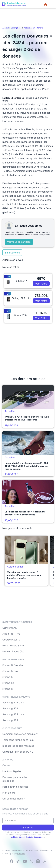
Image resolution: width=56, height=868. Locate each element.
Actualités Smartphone (34, 28)
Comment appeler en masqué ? (20, 734)
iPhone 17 (8, 677)
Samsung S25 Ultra (13, 714)
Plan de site (9, 793)
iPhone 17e (8, 683)
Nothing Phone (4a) (13, 651)
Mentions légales (12, 771)
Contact (7, 765)
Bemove (21, 853)
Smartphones (12, 253)
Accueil (6, 28)
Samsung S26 (10, 708)
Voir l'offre (41, 284)
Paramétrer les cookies (15, 787)
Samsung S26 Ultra (13, 702)
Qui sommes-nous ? (14, 799)
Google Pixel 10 (11, 640)
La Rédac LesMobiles (13, 98)
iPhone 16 (8, 689)
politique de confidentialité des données (28, 837)
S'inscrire (28, 828)
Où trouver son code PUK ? (18, 752)
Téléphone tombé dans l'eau (18, 740)
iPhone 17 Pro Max (13, 665)
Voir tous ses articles (19, 242)
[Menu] (52, 4)
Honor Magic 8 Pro (13, 646)
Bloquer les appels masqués (18, 746)
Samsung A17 (10, 628)
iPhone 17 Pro (10, 671)
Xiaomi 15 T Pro (11, 634)
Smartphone (16, 28)
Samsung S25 (10, 720)
